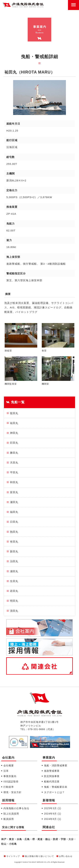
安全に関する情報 (13, 827)
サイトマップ (13, 856)
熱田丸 (14, 532)
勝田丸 (14, 453)
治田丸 (14, 561)
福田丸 (14, 512)
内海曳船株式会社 (23, 5)
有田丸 (14, 542)
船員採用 (9, 819)
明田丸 (14, 601)
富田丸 (14, 492)
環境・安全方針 (13, 792)
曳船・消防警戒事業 (56, 765)
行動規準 (9, 787)
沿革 (6, 771)
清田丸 (14, 611)
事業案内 (49, 758)
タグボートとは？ (54, 792)
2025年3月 (53, 808)
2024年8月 (53, 819)
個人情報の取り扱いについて (39, 856)
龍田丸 (14, 413)
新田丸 (14, 551)
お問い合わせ (66, 856)
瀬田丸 (14, 502)
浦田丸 (14, 571)
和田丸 (14, 482)
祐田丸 (14, 423)
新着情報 (49, 800)
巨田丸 (14, 443)
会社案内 (8, 758)
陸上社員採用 (11, 814)
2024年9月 (53, 814)
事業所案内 (10, 776)
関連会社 (49, 827)
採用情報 (8, 800)
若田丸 (14, 591)
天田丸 (14, 463)
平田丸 (14, 472)
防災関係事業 (52, 776)
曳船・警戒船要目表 (56, 787)
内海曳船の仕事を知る (16, 808)
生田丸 (14, 581)
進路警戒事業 (52, 771)
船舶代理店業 (52, 782)
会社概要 (9, 765)
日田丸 (14, 522)
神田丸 (14, 433)
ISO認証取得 (11, 782)
